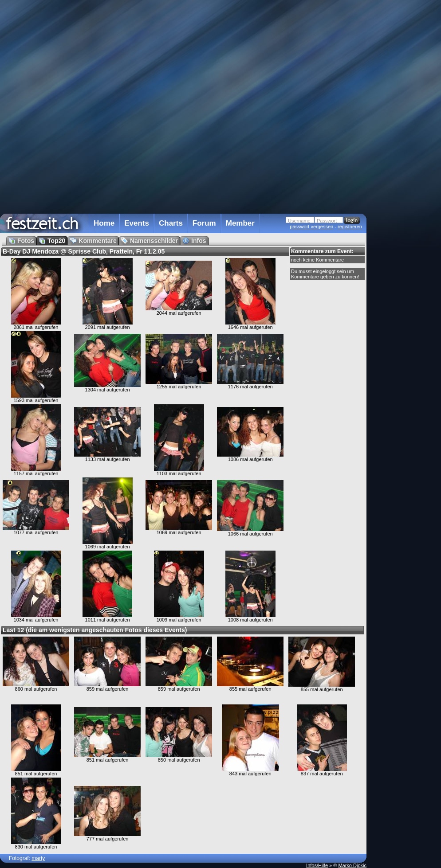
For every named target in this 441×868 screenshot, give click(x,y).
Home (104, 223)
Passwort (327, 221)
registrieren (350, 227)
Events (137, 223)
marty (38, 858)
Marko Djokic (352, 865)
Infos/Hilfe (317, 865)
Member (240, 223)
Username (299, 221)
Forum (204, 223)
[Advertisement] (406, 179)
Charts (171, 223)
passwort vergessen (311, 227)
